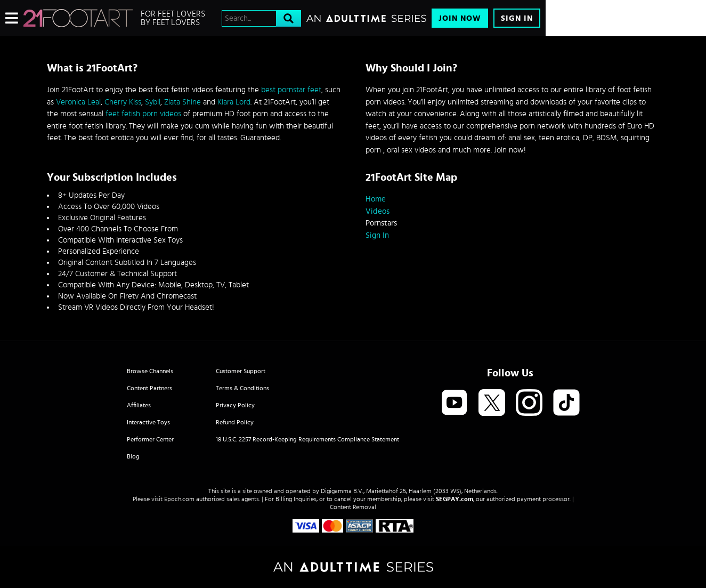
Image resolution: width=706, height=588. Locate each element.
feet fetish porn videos (143, 114)
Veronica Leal (78, 102)
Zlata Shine (182, 102)
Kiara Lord (234, 102)
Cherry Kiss (123, 102)
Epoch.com (179, 499)
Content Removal (353, 507)
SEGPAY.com (455, 499)
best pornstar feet (291, 90)
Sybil (153, 102)
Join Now (460, 18)
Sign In (517, 18)
